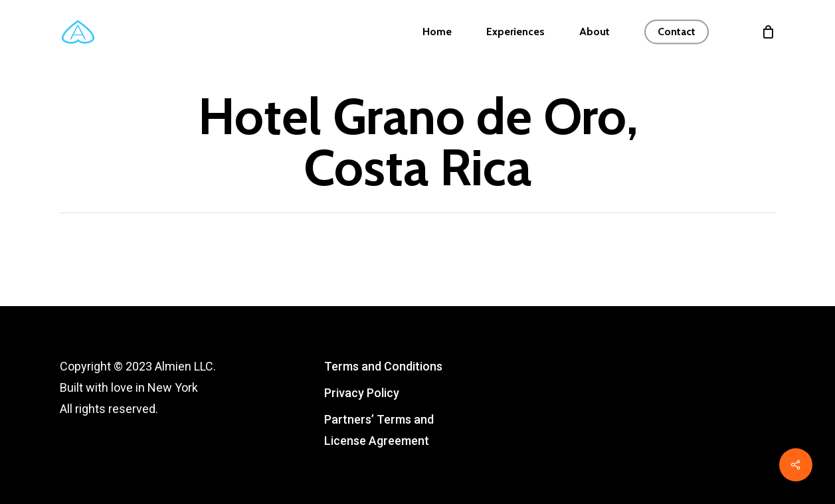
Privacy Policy (362, 393)
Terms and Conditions (383, 366)
